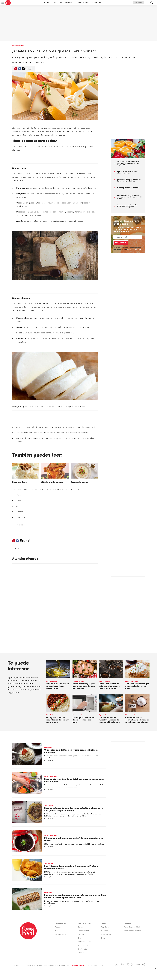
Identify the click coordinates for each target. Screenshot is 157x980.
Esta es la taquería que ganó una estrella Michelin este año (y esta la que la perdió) (73, 809)
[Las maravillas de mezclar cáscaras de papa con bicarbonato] (111, 703)
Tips (55, 3)
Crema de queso (79, 482)
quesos (16, 548)
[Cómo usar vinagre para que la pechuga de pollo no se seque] (85, 669)
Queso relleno (19, 482)
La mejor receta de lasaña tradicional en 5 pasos (127, 206)
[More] (100, 3)
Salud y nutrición (131, 681)
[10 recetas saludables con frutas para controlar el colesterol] (27, 754)
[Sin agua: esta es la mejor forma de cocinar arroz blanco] (58, 703)
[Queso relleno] (26, 471)
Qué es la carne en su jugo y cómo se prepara (128, 172)
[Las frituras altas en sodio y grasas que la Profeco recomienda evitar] (27, 870)
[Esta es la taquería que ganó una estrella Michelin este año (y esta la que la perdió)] (27, 812)
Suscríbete (139, 3)
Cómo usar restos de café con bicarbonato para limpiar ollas (109, 686)
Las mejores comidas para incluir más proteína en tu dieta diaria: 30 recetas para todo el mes (75, 896)
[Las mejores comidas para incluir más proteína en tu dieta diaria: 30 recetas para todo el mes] (27, 899)
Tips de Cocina (18, 46)
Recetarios (48, 747)
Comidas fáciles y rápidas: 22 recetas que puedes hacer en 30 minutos (129, 197)
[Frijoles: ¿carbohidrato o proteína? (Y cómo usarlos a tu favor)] (27, 841)
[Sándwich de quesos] (55, 471)
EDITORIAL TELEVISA (78, 965)
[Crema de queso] (84, 471)
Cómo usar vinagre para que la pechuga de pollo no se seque (84, 686)
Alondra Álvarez (38, 62)
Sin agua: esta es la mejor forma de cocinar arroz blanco (57, 720)
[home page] (8, 3)
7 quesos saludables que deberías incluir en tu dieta (137, 686)
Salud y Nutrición (66, 3)
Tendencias (49, 805)
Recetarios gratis (83, 3)
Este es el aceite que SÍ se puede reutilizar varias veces (57, 686)
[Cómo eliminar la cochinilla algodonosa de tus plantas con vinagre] (137, 703)
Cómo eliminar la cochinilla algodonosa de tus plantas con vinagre (137, 720)
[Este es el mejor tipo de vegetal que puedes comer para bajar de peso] (27, 783)
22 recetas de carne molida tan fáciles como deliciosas (129, 180)
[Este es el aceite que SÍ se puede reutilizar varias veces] (58, 669)
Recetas (47, 3)
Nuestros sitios (85, 923)
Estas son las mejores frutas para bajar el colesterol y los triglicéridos (128, 163)
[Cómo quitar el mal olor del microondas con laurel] (85, 703)
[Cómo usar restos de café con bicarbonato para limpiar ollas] (111, 669)
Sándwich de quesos (52, 482)
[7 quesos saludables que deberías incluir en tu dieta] (137, 669)
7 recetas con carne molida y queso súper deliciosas (128, 188)
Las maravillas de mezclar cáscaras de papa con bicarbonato (109, 720)
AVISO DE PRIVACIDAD (134, 249)
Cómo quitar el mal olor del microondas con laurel (84, 720)
